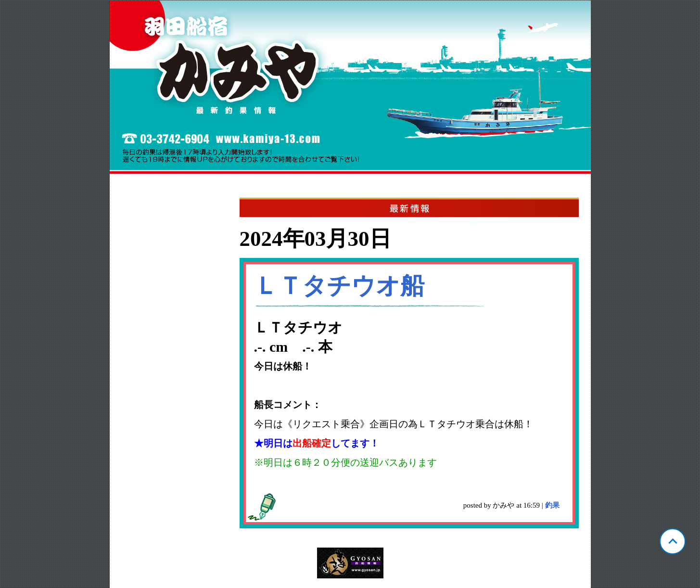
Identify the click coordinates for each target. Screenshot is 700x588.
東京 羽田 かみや (350, 87)
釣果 (552, 505)
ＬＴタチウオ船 (339, 286)
